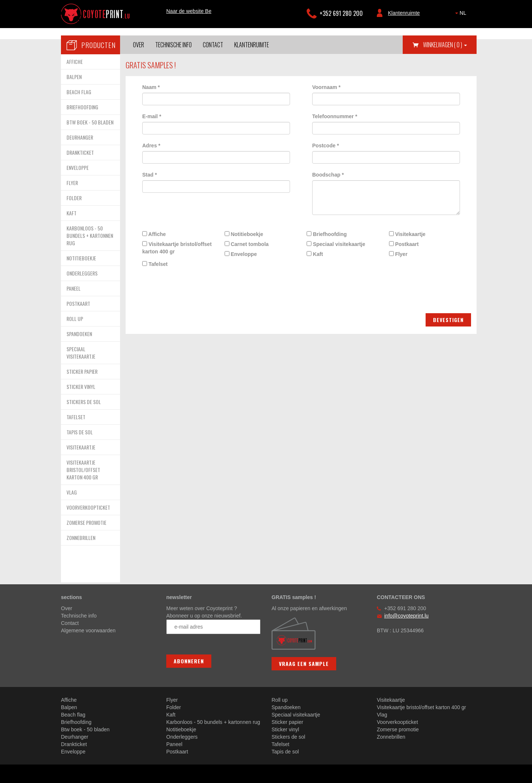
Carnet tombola (247, 244)
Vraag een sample (304, 664)
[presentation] (193, 284)
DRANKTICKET (80, 152)
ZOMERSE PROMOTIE (86, 522)
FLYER (72, 183)
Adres (151, 146)
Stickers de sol (288, 737)
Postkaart (404, 244)
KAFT (71, 213)
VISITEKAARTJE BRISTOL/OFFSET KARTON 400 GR (83, 470)
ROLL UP (75, 319)
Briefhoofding (327, 234)
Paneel (174, 744)
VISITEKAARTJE (81, 447)
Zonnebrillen (391, 737)
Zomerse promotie (398, 729)
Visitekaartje (407, 234)
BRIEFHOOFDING (82, 107)
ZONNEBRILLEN (81, 538)
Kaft (315, 254)
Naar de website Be (189, 11)
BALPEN (74, 77)
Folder (174, 707)
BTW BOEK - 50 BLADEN (90, 122)
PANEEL (74, 288)
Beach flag (73, 715)
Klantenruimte (404, 13)
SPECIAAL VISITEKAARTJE (81, 353)
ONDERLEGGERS (82, 273)
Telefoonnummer (335, 116)
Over (139, 45)
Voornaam (326, 87)
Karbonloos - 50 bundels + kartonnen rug (213, 722)
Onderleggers (182, 737)
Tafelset (155, 264)
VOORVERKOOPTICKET (88, 507)
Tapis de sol (285, 752)
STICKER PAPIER (82, 371)
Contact (213, 45)
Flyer (398, 254)
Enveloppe (241, 254)
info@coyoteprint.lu (406, 616)
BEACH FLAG (79, 92)
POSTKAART (78, 303)
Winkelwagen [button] (445, 45)
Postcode (325, 146)
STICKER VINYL (81, 387)
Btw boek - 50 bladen (85, 729)
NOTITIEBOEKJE (81, 258)
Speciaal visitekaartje (336, 244)
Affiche (154, 234)
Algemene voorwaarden (88, 630)
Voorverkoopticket (397, 722)
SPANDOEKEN (79, 334)
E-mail (152, 116)
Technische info (173, 45)
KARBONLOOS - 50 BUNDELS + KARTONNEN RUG (90, 235)
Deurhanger (75, 737)
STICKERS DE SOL (84, 402)
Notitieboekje (244, 234)
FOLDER (74, 198)
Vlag (382, 715)
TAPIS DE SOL (80, 432)
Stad (150, 175)
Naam (151, 87)
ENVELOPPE (78, 167)
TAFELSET (76, 417)
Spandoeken (286, 707)
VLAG (72, 492)
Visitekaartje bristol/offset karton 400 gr (177, 248)
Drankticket (74, 744)
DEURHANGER (80, 137)
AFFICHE (75, 61)
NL (461, 13)
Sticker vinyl (285, 729)
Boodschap (328, 175)
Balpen (69, 707)
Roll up (280, 700)
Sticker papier (287, 722)
